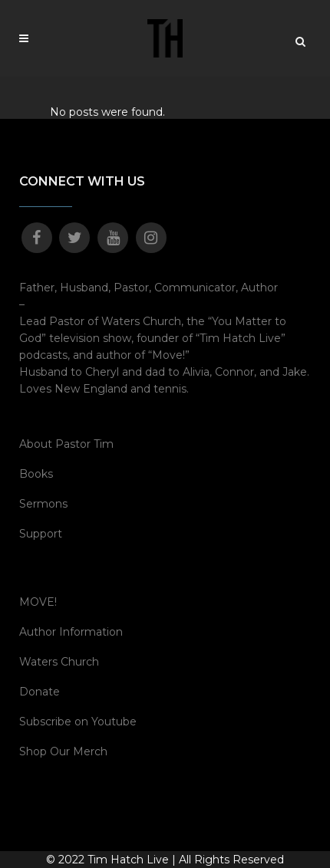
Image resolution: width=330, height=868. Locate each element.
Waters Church (59, 662)
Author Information (71, 632)
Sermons (43, 504)
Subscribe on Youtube (78, 722)
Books (36, 474)
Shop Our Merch (63, 751)
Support (41, 534)
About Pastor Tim (66, 444)
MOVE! (38, 602)
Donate (40, 692)
